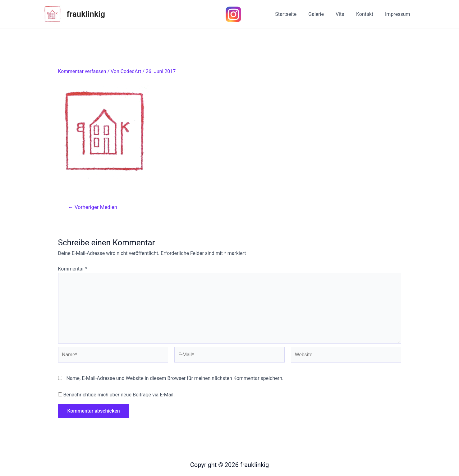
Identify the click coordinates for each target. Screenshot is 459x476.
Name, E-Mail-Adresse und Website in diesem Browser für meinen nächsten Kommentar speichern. (175, 379)
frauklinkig (86, 14)
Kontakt (367, 14)
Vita (345, 14)
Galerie (323, 14)
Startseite (294, 14)
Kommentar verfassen (83, 71)
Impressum (399, 14)
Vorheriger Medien (93, 207)
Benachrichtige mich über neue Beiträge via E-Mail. (119, 396)
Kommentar (73, 268)
